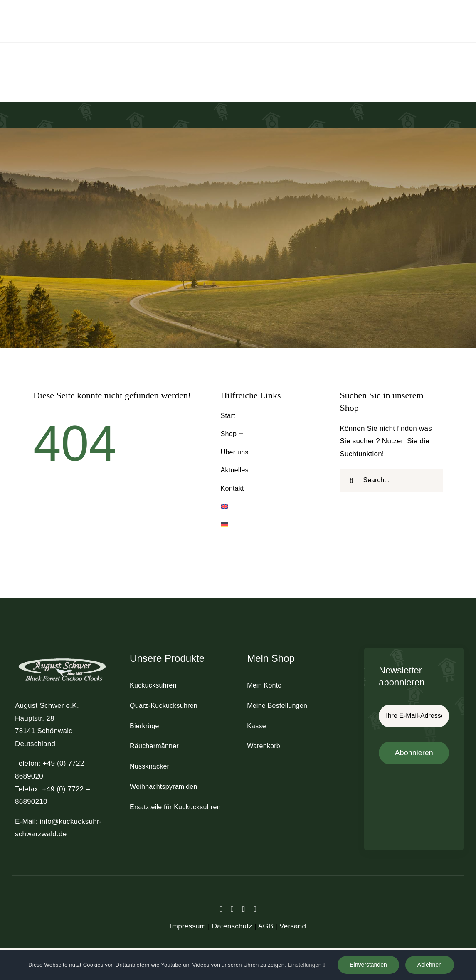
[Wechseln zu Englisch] (272, 507)
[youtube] (255, 909)
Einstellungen (306, 965)
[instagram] (244, 909)
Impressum (188, 926)
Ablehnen (430, 965)
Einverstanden (368, 965)
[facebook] (221, 909)
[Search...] (392, 480)
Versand (293, 926)
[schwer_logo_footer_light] (62, 658)
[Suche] (351, 480)
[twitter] (232, 909)
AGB (266, 926)
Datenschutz (232, 926)
